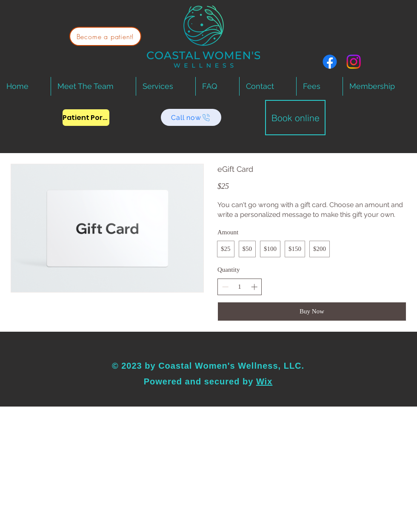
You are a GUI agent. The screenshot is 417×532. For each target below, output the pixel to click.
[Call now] (191, 117)
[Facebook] (330, 62)
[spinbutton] (240, 287)
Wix (264, 381)
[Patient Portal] (86, 118)
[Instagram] (354, 62)
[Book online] (295, 118)
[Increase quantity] (254, 287)
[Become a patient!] (105, 36)
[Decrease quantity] (225, 287)
